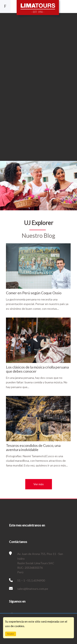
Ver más (39, 484)
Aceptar (11, 634)
